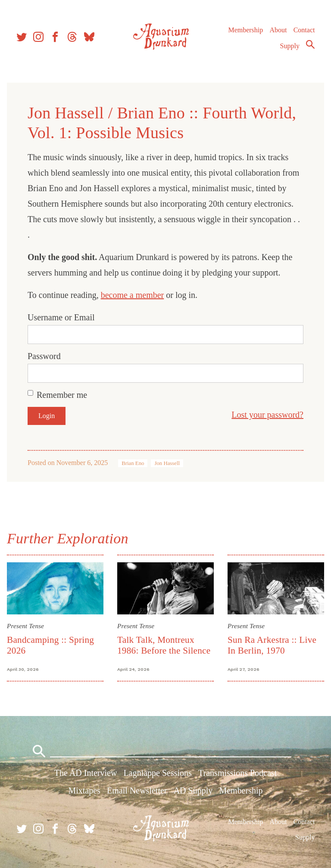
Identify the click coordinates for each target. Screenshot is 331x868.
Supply (290, 46)
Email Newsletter (137, 790)
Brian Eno (133, 463)
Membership (245, 30)
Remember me (62, 395)
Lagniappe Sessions (158, 773)
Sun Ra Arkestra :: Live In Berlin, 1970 (272, 645)
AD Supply (193, 790)
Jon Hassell (167, 463)
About (278, 30)
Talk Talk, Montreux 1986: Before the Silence (164, 645)
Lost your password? (267, 415)
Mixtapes (84, 790)
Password (44, 356)
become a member (133, 295)
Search (310, 44)
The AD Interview (86, 773)
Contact (304, 30)
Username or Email (61, 317)
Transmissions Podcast (237, 773)
